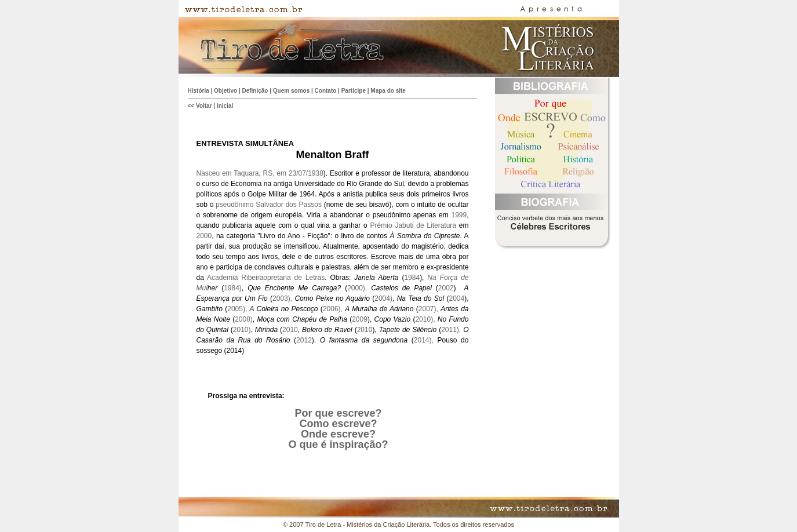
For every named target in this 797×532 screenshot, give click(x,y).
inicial (225, 106)
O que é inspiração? (338, 444)
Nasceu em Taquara (228, 173)
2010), (426, 319)
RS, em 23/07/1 (287, 173)
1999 (459, 215)
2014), (424, 340)
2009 (360, 319)
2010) (242, 330)
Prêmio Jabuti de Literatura (413, 225)
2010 (290, 330)
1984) (233, 288)
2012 (304, 340)
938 (318, 173)
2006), (334, 309)
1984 (412, 278)
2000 (204, 236)
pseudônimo (234, 205)
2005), (238, 309)
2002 (446, 288)
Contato (326, 91)
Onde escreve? (338, 434)
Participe (354, 91)
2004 (456, 298)
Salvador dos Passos (289, 205)
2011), (452, 330)
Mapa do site (388, 91)
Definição (255, 91)
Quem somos (291, 91)
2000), (359, 288)
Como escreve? (338, 424)
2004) (383, 298)
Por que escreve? (338, 413)
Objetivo (225, 91)
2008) (244, 319)
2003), (283, 298)
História (199, 91)
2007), (430, 309)
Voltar (204, 106)
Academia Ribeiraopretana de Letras (266, 278)
